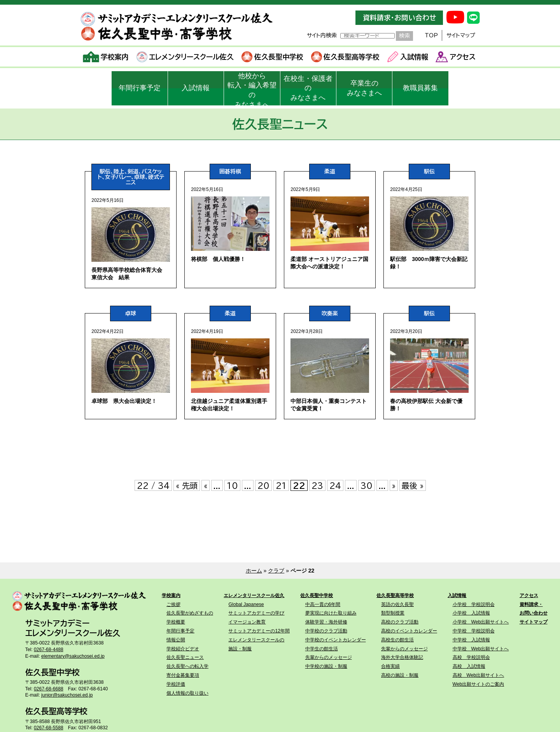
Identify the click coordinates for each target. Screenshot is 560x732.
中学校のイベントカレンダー (336, 640)
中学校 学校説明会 (474, 631)
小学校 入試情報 (471, 613)
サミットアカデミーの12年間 (259, 631)
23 (317, 485)
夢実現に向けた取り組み (331, 613)
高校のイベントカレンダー (409, 631)
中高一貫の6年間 (323, 604)
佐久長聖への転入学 (187, 666)
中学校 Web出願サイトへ (481, 649)
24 (335, 485)
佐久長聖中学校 (272, 57)
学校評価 (176, 684)
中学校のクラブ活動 (326, 631)
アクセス (456, 57)
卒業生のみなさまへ (364, 88)
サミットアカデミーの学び (256, 613)
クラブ (276, 571)
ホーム (254, 571)
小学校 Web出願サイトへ (481, 622)
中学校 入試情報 (471, 640)
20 (263, 485)
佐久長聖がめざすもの (190, 613)
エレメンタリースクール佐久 (185, 57)
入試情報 (408, 57)
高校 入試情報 (469, 666)
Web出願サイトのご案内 (479, 684)
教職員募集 (420, 88)
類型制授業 (393, 613)
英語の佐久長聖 (397, 604)
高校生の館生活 (397, 640)
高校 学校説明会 (471, 657)
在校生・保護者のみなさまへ (308, 88)
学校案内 (106, 57)
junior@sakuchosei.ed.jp (67, 695)
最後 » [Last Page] (413, 485)
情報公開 (176, 640)
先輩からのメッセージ (329, 657)
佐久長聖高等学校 (346, 57)
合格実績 (390, 666)
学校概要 (176, 622)
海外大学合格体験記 (402, 657)
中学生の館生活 (322, 649)
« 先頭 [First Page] (187, 485)
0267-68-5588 (49, 728)
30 (367, 485)
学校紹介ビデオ (183, 649)
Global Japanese (246, 604)
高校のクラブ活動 (400, 622)
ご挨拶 (173, 604)
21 (281, 485)
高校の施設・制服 (400, 675)
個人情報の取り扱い (187, 693)
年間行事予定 (140, 88)
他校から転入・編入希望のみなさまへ (252, 89)
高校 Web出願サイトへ (479, 675)
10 (232, 485)
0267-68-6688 (49, 689)
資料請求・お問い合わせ (399, 18)
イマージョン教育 (247, 622)
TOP (431, 35)
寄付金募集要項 (183, 675)
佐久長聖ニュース (185, 657)
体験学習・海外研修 (326, 622)
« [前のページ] (206, 485)
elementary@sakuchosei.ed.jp (73, 656)
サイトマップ (461, 35)
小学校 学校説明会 (474, 604)
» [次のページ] (394, 485)
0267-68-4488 (49, 650)
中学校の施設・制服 (326, 666)
